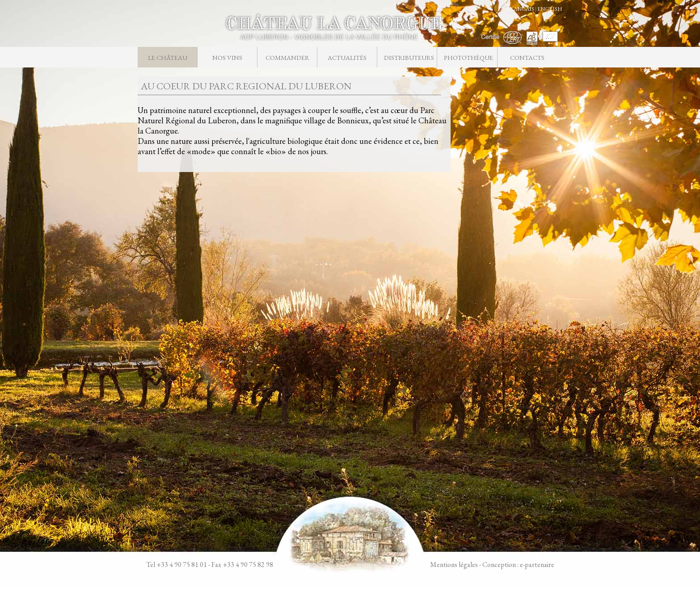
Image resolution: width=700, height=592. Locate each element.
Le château (168, 57)
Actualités (347, 57)
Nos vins (227, 57)
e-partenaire (537, 565)
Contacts (527, 57)
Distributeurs (409, 57)
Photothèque (468, 57)
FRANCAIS (520, 9)
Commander (287, 57)
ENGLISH (550, 9)
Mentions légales (454, 565)
